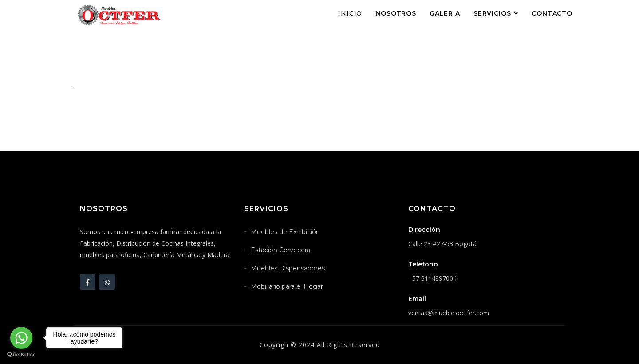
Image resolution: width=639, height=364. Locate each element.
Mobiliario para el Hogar (287, 286)
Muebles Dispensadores (288, 268)
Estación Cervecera (280, 250)
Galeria (445, 13)
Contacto (552, 13)
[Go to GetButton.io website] (21, 355)
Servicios (492, 13)
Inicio (350, 13)
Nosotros (396, 13)
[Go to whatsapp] (21, 338)
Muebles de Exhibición (285, 232)
